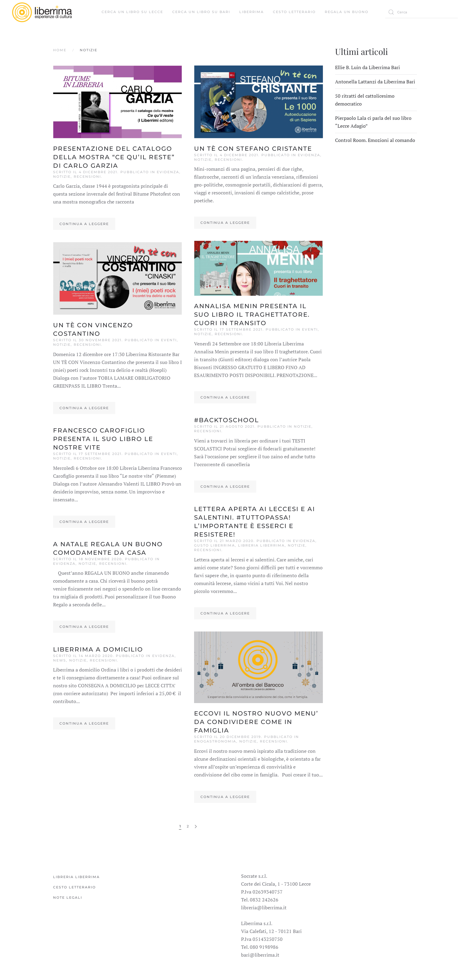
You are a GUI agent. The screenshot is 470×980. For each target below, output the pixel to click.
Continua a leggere (84, 224)
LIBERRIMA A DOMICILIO (98, 649)
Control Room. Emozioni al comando (375, 140)
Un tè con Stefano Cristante (253, 149)
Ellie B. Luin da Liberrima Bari (368, 67)
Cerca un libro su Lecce (132, 12)
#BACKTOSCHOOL (227, 420)
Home (60, 50)
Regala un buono (347, 12)
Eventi (169, 340)
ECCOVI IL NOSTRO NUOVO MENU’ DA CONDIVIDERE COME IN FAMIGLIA (256, 722)
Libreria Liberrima (261, 545)
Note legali (68, 897)
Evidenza (168, 172)
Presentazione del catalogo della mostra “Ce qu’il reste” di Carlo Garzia (114, 157)
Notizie (62, 177)
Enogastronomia (215, 741)
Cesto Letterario (294, 12)
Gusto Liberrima (215, 545)
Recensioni (87, 177)
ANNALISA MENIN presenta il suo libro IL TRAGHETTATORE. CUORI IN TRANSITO (252, 315)
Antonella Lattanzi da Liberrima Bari (375, 82)
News (60, 660)
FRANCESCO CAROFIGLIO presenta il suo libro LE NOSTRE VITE (103, 439)
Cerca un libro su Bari (201, 12)
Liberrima (252, 12)
